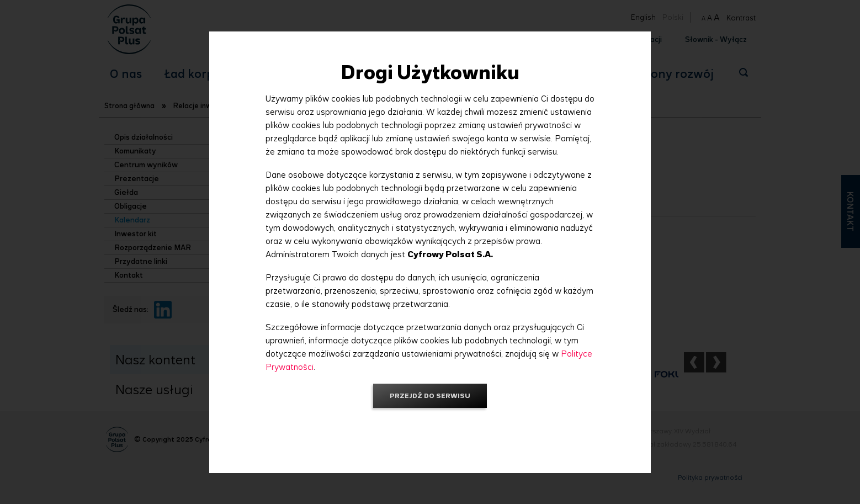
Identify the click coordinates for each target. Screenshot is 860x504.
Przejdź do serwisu (430, 396)
